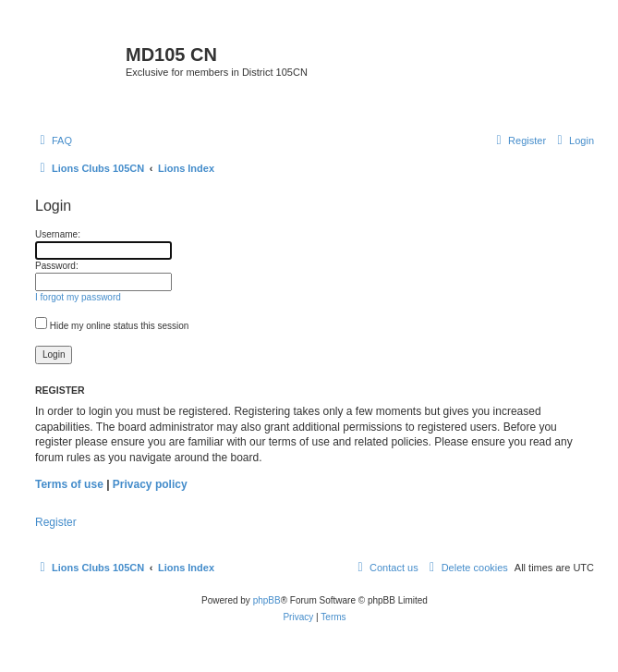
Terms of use (69, 484)
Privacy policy (150, 484)
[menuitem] (54, 141)
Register (56, 522)
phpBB (267, 600)
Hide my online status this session (112, 326)
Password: (57, 266)
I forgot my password (78, 297)
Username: (58, 234)
